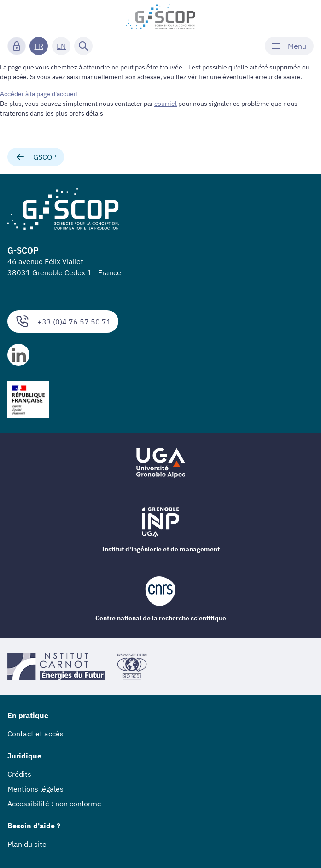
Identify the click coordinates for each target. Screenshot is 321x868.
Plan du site (27, 844)
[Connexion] (17, 46)
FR (39, 46)
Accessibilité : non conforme (54, 804)
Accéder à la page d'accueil (39, 94)
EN (61, 46)
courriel (166, 104)
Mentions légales (35, 789)
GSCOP (36, 157)
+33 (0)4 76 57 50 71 (63, 321)
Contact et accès (35, 734)
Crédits (19, 774)
